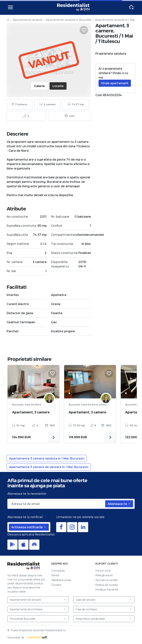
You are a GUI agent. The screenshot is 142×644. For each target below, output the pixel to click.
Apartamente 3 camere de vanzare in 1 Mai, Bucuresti (49, 467)
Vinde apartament (115, 83)
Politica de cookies (107, 585)
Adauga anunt (104, 575)
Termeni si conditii (106, 580)
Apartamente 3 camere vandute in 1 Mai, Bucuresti (47, 458)
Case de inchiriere (104, 609)
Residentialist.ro (73, 7)
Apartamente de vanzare (38, 600)
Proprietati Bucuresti (38, 619)
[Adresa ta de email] (57, 504)
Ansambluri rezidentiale (104, 619)
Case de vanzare (104, 600)
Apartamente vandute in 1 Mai (115, 20)
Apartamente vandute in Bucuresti (69, 20)
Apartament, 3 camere (31, 412)
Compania (58, 571)
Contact (56, 585)
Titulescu (109, 41)
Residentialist (24, 566)
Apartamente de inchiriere (38, 609)
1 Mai (127, 36)
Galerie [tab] (39, 86)
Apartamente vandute (27, 20)
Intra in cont (103, 571)
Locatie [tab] (58, 86)
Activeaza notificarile (29, 527)
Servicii (55, 575)
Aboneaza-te (119, 504)
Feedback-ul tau (61, 580)
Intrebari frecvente (107, 589)
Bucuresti (107, 36)
